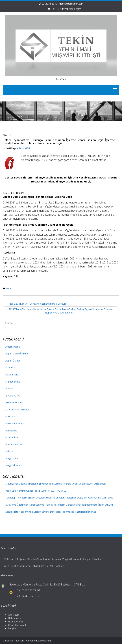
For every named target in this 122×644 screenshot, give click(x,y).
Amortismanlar (13, 347)
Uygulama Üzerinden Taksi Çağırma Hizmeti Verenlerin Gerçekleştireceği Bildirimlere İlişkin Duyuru (59, 505)
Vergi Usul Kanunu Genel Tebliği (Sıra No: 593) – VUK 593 (36, 491)
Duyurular (11, 367)
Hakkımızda (12, 375)
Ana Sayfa (12, 615)
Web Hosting (45, 641)
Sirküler (10, 451)
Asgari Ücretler (13, 361)
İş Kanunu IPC (13, 396)
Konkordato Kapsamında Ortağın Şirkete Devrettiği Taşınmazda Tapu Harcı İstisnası (51, 512)
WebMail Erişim (71, 9)
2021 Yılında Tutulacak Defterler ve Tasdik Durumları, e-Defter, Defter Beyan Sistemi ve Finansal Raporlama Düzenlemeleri (61, 311)
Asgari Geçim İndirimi (17, 354)
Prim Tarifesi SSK (15, 444)
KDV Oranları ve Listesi (18, 410)
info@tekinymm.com (73, 4)
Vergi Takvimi (13, 465)
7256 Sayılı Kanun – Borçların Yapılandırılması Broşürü (36, 304)
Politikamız (11, 431)
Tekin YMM (24, 148)
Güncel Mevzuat (16, 625)
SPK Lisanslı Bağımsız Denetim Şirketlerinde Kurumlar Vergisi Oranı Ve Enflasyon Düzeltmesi (56, 484)
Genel (8, 288)
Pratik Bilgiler (12, 437)
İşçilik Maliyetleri (14, 402)
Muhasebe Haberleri (13, 641)
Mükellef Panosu (15, 423)
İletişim (9, 389)
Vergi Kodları (12, 458)
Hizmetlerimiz (13, 382)
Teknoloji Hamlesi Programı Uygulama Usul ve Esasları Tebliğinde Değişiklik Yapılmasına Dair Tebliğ (59, 498)
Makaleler (11, 416)
